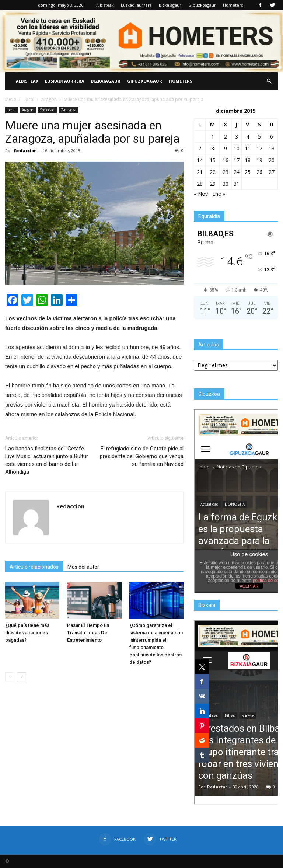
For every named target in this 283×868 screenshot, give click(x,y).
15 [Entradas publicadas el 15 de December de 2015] (213, 160)
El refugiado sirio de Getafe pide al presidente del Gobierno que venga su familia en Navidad (142, 456)
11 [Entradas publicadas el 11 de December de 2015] (248, 148)
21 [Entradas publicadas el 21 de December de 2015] (200, 172)
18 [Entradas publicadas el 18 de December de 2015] (248, 160)
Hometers (233, 5)
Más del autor (83, 567)
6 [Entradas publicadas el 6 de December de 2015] (272, 137)
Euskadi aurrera (136, 5)
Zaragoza (69, 110)
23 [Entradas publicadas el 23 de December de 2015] (226, 172)
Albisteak (105, 5)
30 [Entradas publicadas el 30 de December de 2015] (226, 184)
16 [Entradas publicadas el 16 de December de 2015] (226, 160)
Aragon (28, 110)
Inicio (11, 99)
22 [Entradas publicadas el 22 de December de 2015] (213, 172)
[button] (269, 81)
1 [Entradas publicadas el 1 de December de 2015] (213, 137)
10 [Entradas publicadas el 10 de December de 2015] (237, 148)
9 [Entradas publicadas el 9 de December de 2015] (226, 148)
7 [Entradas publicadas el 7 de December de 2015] (200, 148)
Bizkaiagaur (170, 5)
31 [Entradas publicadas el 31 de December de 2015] (237, 184)
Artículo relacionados (34, 567)
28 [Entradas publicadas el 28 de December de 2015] (200, 184)
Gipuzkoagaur (202, 5)
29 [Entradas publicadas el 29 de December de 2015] (213, 184)
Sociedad (47, 110)
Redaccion (25, 151)
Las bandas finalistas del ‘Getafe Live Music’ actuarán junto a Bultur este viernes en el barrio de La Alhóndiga (47, 460)
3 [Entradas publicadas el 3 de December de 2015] (237, 137)
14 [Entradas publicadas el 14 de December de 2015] (200, 160)
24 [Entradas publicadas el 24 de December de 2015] (237, 172)
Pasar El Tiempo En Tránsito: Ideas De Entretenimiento (88, 633)
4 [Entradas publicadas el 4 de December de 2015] (248, 137)
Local (11, 110)
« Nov (201, 194)
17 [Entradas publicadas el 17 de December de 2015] (237, 160)
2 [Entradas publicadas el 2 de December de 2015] (226, 137)
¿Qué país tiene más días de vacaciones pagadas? (27, 633)
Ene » (219, 194)
